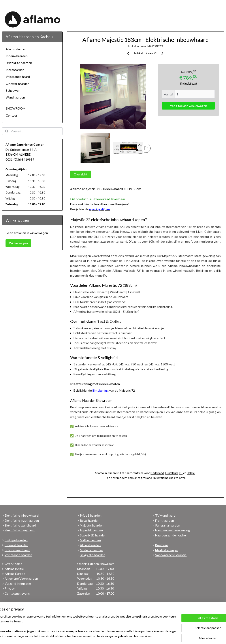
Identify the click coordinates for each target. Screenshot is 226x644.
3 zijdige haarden (16, 540)
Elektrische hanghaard (20, 530)
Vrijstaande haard (18, 77)
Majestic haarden (92, 525)
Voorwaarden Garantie (171, 555)
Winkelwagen (18, 243)
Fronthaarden (165, 520)
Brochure (162, 545)
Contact (11, 115)
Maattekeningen (167, 550)
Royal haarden (90, 520)
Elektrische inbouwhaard (22, 515)
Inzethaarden (15, 70)
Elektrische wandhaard (20, 525)
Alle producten (16, 49)
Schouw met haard (17, 550)
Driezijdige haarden (19, 63)
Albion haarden (90, 545)
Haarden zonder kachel (171, 535)
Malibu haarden (90, 540)
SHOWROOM (16, 108)
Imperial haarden (91, 530)
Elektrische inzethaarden (22, 520)
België (191, 473)
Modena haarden (91, 550)
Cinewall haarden (18, 84)
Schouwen (13, 90)
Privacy (10, 588)
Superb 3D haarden (93, 535)
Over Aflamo (13, 564)
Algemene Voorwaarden (21, 578)
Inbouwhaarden (17, 56)
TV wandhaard (165, 515)
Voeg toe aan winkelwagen (188, 106)
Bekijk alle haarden (93, 555)
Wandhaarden (15, 97)
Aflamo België (14, 569)
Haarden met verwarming (172, 530)
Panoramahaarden (168, 525)
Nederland (157, 473)
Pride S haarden (91, 515)
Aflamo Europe (15, 574)
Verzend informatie (18, 584)
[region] (84, 627)
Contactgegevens (17, 593)
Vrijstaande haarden (18, 555)
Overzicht (80, 174)
